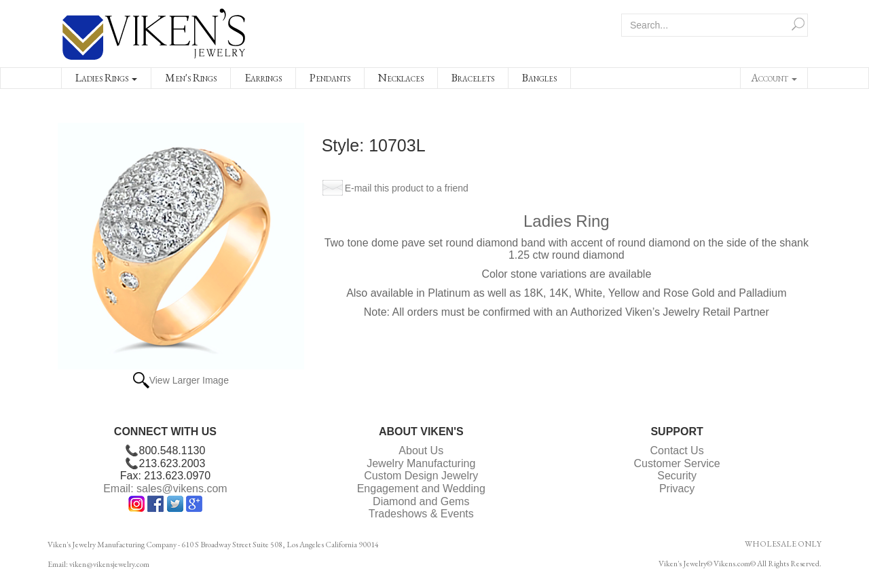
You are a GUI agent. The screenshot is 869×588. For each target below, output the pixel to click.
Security (677, 476)
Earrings (263, 78)
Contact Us (677, 451)
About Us (421, 451)
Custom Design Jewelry (421, 476)
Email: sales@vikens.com (165, 489)
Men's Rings (191, 78)
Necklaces (401, 78)
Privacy (677, 489)
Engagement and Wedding (421, 489)
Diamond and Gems (421, 501)
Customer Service (677, 463)
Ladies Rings (106, 78)
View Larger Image (189, 380)
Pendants (330, 78)
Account (774, 78)
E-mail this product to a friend (407, 188)
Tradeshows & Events (421, 514)
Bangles (539, 78)
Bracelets (473, 78)
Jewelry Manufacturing (421, 463)
